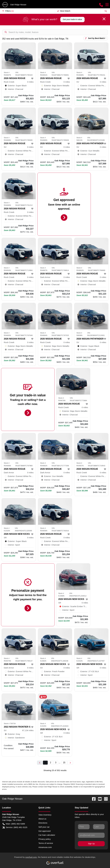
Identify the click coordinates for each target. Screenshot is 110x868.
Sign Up (91, 844)
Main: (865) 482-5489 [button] (14, 824)
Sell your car (44, 827)
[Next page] (70, 763)
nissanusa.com (45, 847)
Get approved (45, 831)
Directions (43, 823)
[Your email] (91, 835)
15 (64, 763)
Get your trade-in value (72, 19)
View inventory (45, 815)
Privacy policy (45, 839)
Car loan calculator (47, 835)
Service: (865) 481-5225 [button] (15, 827)
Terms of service (46, 843)
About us (42, 819)
